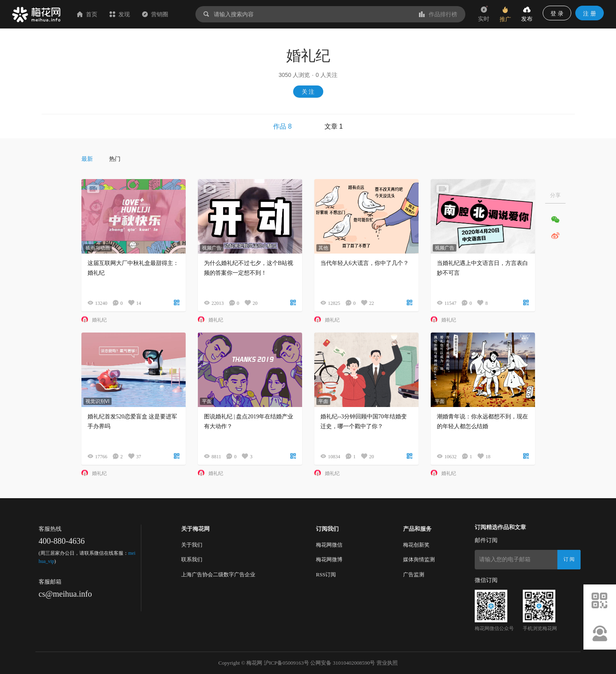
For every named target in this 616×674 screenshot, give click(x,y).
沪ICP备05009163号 (286, 663)
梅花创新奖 (416, 545)
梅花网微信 (329, 545)
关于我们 (192, 545)
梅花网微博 (329, 559)
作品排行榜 (438, 14)
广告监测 (414, 574)
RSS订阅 (326, 574)
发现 (120, 14)
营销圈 (155, 14)
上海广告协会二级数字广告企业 (218, 574)
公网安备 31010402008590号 (343, 663)
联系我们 (192, 559)
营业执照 (387, 663)
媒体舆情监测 (419, 559)
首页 (87, 14)
